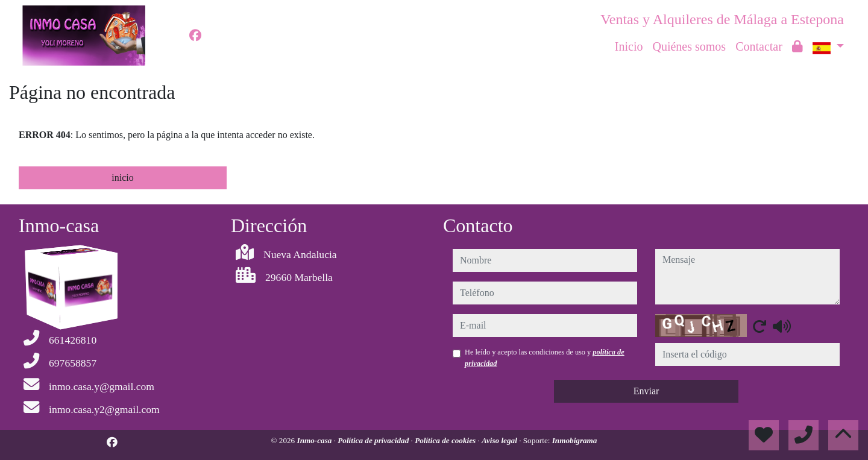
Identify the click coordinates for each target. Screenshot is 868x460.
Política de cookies (446, 440)
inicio (122, 178)
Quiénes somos (689, 46)
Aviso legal (500, 440)
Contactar (759, 46)
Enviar (646, 391)
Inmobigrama (575, 440)
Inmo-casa (316, 440)
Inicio (629, 46)
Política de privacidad (374, 440)
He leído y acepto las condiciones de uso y (545, 358)
